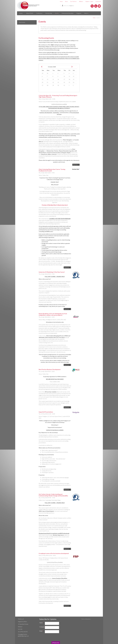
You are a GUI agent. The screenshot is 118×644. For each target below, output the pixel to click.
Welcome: (68, 6)
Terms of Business (86, 619)
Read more (75, 165)
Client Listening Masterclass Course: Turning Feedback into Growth (52, 170)
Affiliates (81, 1)
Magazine (79, 13)
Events (57, 13)
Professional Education (68, 13)
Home (61, 1)
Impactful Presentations (46, 412)
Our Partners (73, 1)
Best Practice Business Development (50, 369)
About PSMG (30, 13)
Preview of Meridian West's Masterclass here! (55, 205)
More (86, 13)
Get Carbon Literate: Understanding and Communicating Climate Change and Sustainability (53, 495)
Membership (49, 13)
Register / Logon (89, 1)
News (66, 1)
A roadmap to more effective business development (54, 553)
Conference (39, 13)
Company (42, 627)
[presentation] (50, 637)
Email (41, 631)
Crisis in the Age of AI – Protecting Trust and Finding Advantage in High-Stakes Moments (58, 96)
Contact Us (98, 1)
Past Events (22, 22)
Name (41, 623)
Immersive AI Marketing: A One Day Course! (52, 272)
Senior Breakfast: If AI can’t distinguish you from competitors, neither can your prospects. (53, 314)
